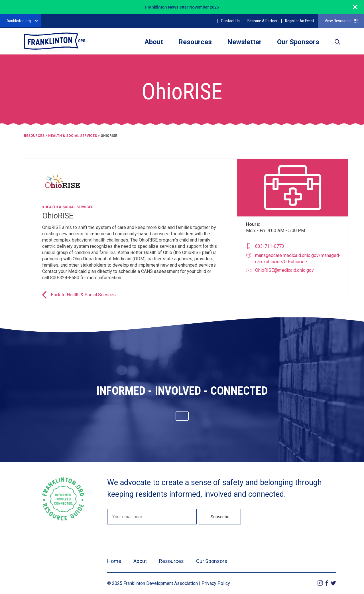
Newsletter (244, 42)
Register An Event (300, 21)
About (154, 42)
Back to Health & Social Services (83, 295)
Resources (195, 42)
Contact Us (230, 21)
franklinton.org (19, 21)
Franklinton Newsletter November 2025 (182, 7)
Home (114, 561)
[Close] (355, 10)
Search (337, 42)
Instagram (320, 583)
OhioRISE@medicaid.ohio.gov (284, 270)
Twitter (333, 583)
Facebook (327, 583)
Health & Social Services (73, 136)
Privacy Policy (216, 583)
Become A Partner (262, 21)
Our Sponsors (298, 42)
